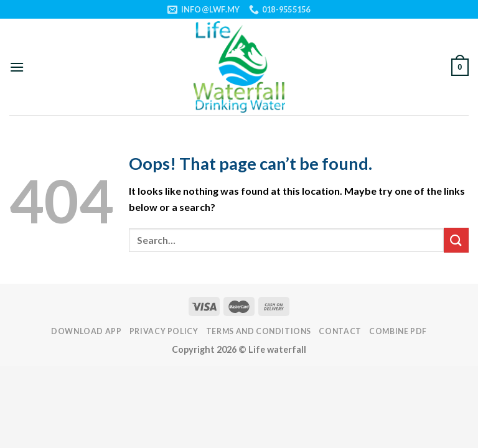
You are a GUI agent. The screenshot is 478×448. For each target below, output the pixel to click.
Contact (340, 331)
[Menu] (17, 67)
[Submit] (456, 240)
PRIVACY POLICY (164, 331)
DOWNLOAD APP (86, 331)
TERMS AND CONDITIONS (259, 331)
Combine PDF (398, 331)
